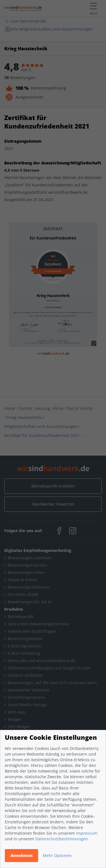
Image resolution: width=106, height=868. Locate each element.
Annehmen (21, 855)
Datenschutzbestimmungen (62, 839)
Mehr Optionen (57, 855)
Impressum (87, 833)
